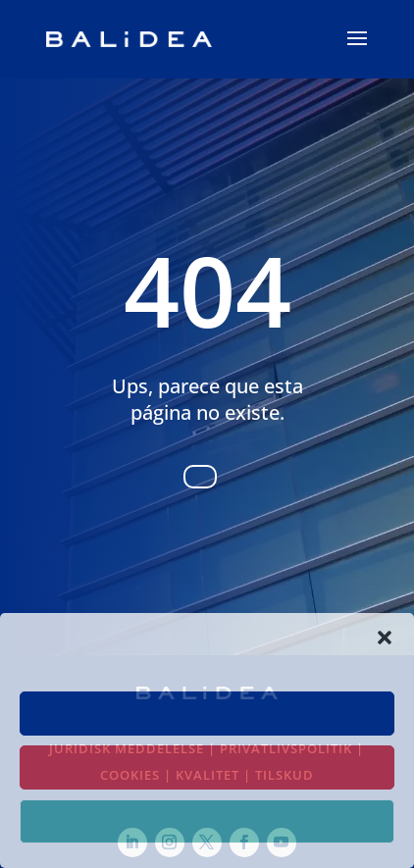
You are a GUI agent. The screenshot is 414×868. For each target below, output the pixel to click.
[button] (385, 638)
